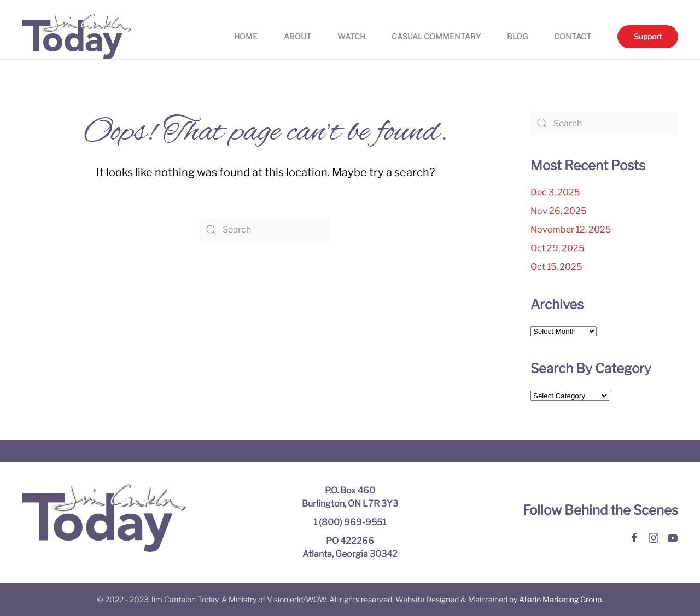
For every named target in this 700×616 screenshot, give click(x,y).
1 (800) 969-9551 (350, 522)
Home (246, 36)
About (297, 36)
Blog (517, 36)
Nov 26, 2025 (558, 211)
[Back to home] (77, 36)
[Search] (265, 230)
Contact (573, 36)
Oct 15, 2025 (556, 267)
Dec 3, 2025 (555, 192)
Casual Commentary (436, 36)
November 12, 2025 (571, 229)
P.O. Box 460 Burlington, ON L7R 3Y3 (350, 497)
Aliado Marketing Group (560, 599)
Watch (351, 36)
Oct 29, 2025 (557, 248)
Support (648, 36)
